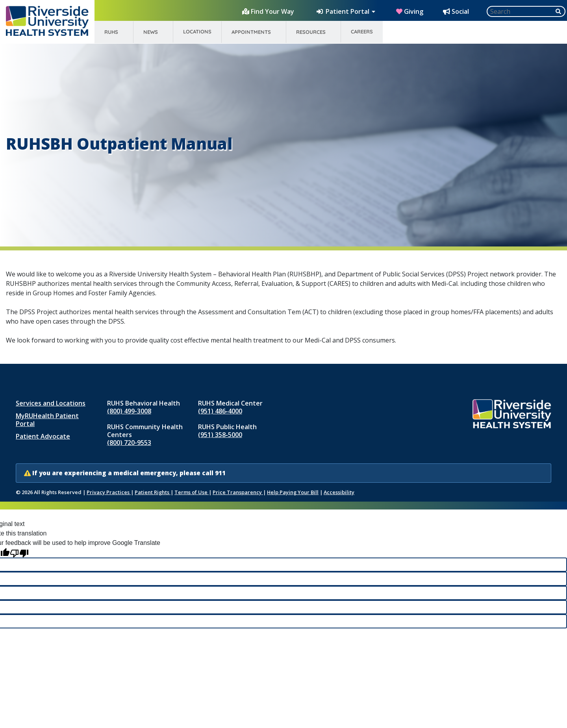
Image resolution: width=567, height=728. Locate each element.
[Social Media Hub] (457, 11)
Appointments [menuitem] (251, 32)
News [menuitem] (151, 32)
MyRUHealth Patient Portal (47, 420)
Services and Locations (51, 403)
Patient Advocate (43, 436)
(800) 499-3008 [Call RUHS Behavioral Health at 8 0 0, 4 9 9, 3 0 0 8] (129, 411)
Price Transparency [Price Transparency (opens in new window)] (238, 492)
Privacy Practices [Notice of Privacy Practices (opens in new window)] (109, 492)
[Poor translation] (19, 553)
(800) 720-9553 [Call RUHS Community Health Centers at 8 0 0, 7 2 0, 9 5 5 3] (129, 443)
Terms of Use (192, 492)
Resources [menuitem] (311, 32)
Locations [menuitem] (197, 31)
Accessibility (339, 492)
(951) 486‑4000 (220, 411)
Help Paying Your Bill (293, 492)
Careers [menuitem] (362, 31)
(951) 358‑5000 (220, 435)
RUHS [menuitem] (111, 32)
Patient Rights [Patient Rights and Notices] (153, 492)
